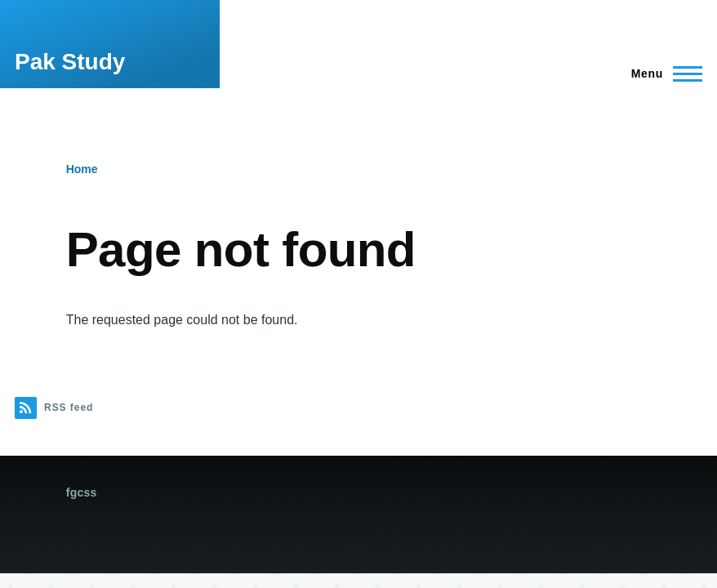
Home (82, 169)
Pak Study (70, 62)
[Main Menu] (662, 73)
